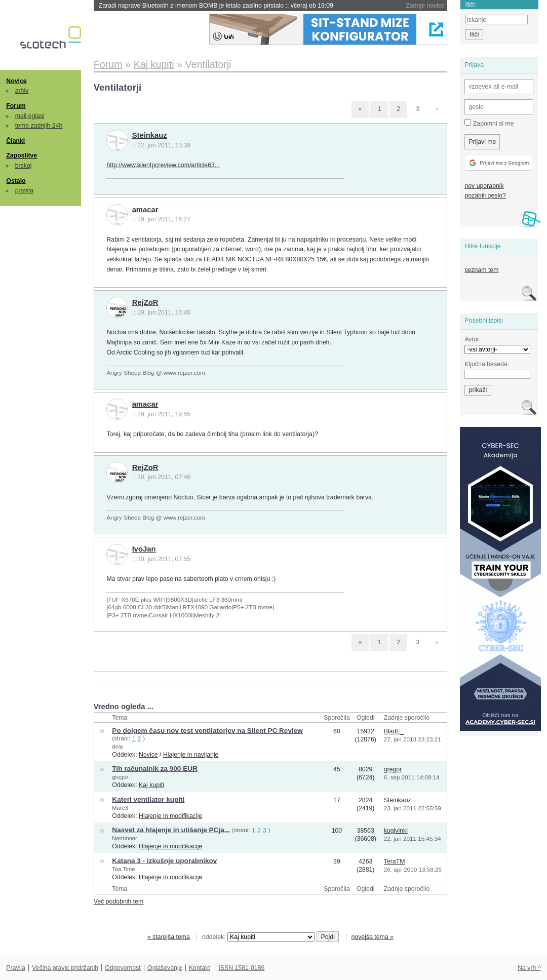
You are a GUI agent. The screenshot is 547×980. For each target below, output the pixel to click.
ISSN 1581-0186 (241, 968)
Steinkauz (150, 135)
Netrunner (124, 838)
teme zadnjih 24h (39, 126)
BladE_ (394, 731)
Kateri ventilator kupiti (148, 799)
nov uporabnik (484, 186)
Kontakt (200, 968)
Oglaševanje (165, 968)
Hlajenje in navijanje (191, 755)
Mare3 (120, 808)
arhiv (22, 91)
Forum (16, 106)
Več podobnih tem (119, 901)
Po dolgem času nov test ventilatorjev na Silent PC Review (207, 731)
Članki (15, 141)
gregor (120, 777)
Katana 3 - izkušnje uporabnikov (164, 861)
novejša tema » (372, 937)
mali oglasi (30, 116)
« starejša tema (169, 937)
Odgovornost (123, 968)
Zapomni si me (489, 123)
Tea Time (123, 869)
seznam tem (481, 270)
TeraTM (395, 861)
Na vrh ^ (529, 968)
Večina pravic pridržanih (65, 968)
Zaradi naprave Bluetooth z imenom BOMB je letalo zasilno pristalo (216, 6)
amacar (145, 210)
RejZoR (145, 302)
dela (117, 747)
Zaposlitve (22, 155)
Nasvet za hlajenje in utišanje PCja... (171, 830)
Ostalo (16, 181)
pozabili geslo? (485, 195)
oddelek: (258, 937)
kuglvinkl (396, 831)
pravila (24, 190)
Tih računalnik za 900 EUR (154, 769)
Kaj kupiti (151, 785)
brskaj (24, 166)
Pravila (16, 968)
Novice (16, 81)
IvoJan (144, 549)
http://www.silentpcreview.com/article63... (163, 165)
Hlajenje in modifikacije (170, 816)
